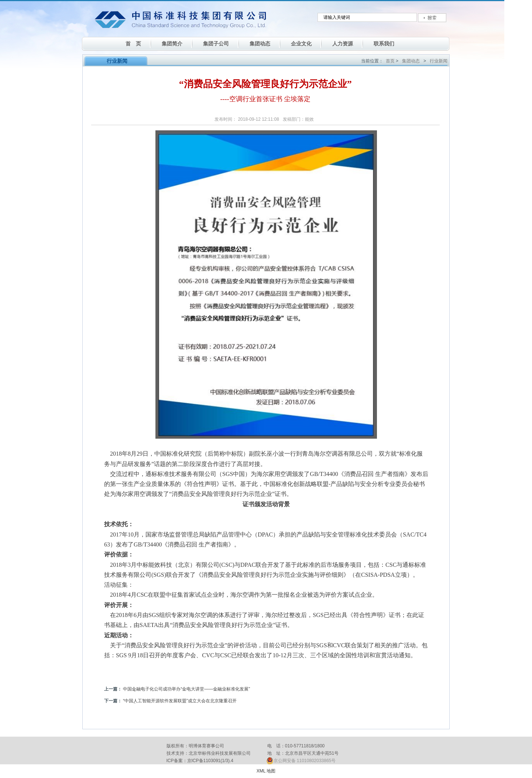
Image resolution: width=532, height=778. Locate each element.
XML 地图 (266, 771)
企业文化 (301, 44)
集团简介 (172, 44)
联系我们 (384, 44)
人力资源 (343, 44)
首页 (390, 61)
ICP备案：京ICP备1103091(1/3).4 (200, 761)
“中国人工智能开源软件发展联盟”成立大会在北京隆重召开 (180, 701)
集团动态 (260, 44)
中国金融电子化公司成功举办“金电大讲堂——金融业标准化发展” (186, 689)
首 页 (133, 44)
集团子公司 (216, 44)
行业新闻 (439, 61)
